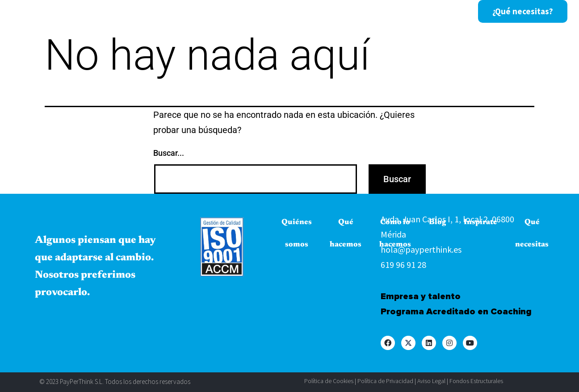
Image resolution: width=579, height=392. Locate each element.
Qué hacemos (226, 12)
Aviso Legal (431, 381)
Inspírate (405, 12)
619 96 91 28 (403, 265)
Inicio (96, 12)
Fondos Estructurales (476, 381)
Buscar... (169, 153)
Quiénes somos (154, 12)
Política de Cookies (329, 381)
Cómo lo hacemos (302, 12)
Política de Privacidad (385, 381)
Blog (361, 12)
